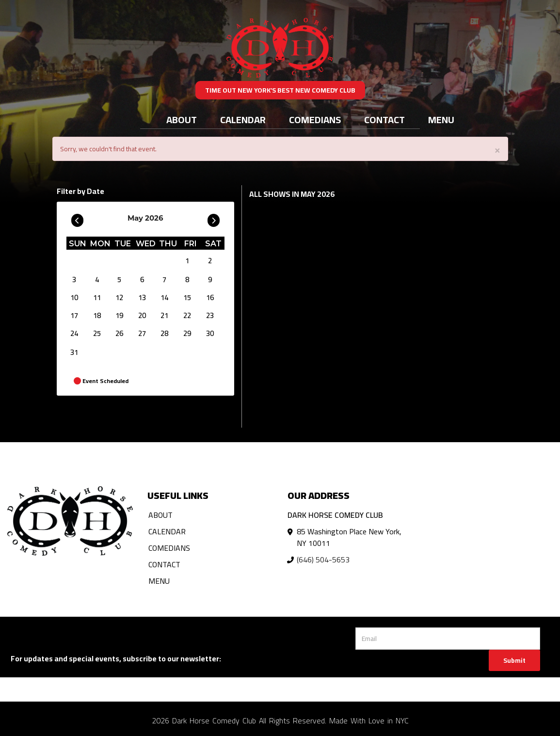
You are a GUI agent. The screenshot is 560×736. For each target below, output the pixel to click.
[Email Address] (448, 639)
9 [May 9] (210, 280)
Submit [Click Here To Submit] (514, 660)
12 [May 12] (119, 297)
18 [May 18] (97, 315)
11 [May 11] (97, 297)
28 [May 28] (164, 333)
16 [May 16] (210, 297)
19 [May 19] (119, 315)
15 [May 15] (187, 297)
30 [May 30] (210, 333)
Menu (441, 120)
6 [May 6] (142, 280)
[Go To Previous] (77, 218)
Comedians (315, 120)
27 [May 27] (142, 333)
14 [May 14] (164, 297)
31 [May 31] (74, 352)
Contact (384, 120)
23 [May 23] (210, 315)
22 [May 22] (187, 315)
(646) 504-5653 (323, 560)
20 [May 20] (142, 315)
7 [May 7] (164, 280)
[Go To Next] (214, 218)
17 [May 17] (74, 315)
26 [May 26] (119, 333)
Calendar (243, 120)
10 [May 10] (74, 297)
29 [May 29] (187, 333)
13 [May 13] (142, 297)
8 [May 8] (187, 280)
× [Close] (497, 150)
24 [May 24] (74, 333)
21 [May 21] (164, 315)
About (182, 120)
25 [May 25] (97, 333)
